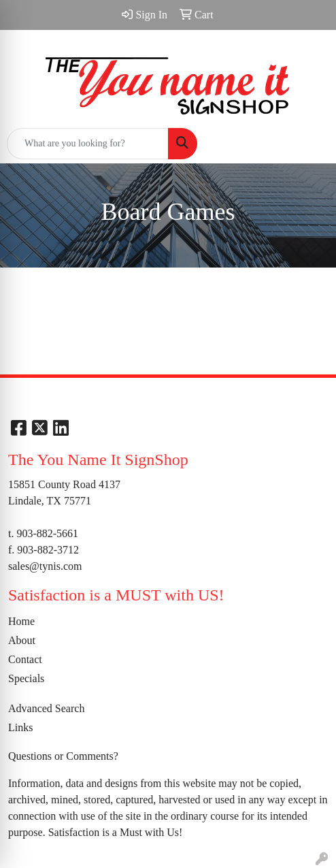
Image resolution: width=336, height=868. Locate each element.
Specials (26, 678)
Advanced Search (46, 708)
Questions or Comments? (63, 756)
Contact (25, 659)
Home (21, 621)
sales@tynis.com (45, 566)
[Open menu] (309, 144)
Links (20, 727)
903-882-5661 (47, 533)
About (22, 640)
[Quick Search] (88, 144)
